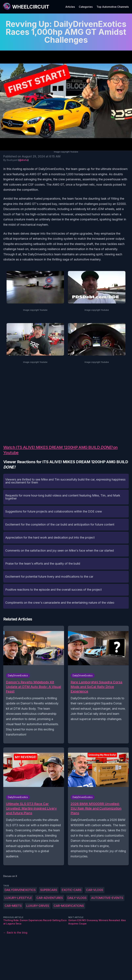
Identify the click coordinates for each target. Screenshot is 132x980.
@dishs (23, 160)
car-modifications (69, 906)
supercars (49, 890)
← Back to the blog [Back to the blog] (15, 933)
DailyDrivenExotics (20, 890)
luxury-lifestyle (18, 898)
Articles (70, 7)
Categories (86, 7)
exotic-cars (72, 890)
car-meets (13, 906)
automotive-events (107, 898)
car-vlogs (95, 890)
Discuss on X (10, 876)
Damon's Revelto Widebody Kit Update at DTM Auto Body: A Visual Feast (33, 687)
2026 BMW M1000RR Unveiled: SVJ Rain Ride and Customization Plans (96, 808)
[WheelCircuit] (26, 7)
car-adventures (50, 898)
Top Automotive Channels (113, 7)
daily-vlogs (77, 898)
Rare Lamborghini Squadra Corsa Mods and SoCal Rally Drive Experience (96, 687)
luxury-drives (38, 906)
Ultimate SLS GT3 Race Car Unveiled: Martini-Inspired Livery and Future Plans (31, 808)
